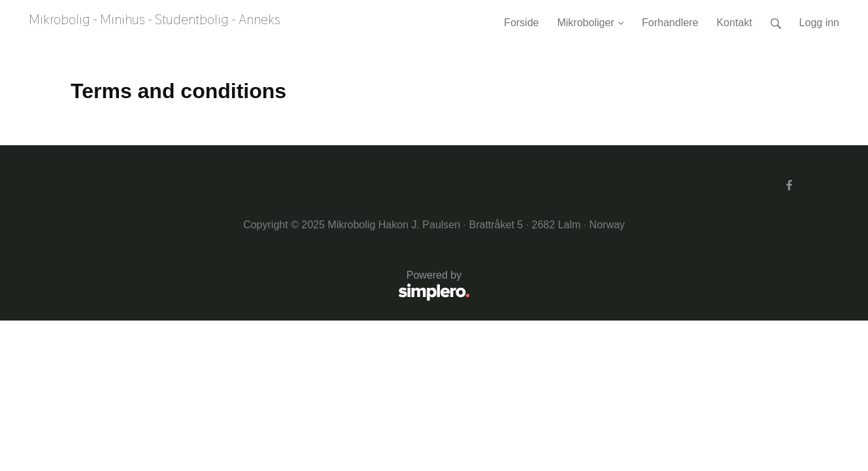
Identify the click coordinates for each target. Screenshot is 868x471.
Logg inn (819, 23)
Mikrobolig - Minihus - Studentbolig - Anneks (155, 19)
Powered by (270, 286)
